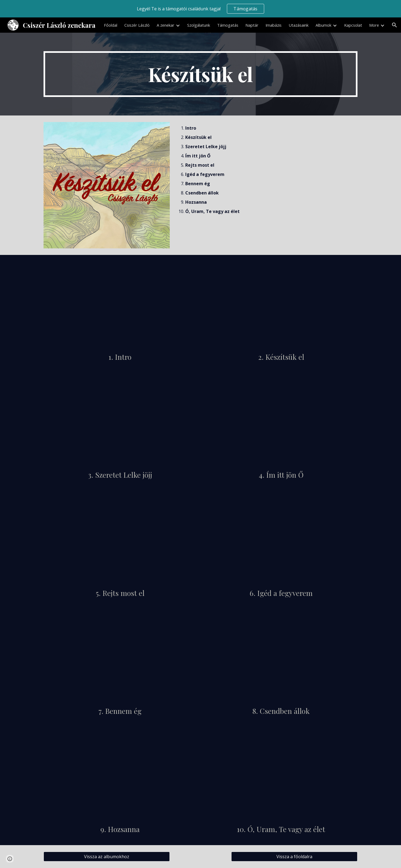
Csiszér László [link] (137, 25)
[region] (200, 9)
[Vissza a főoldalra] (294, 857)
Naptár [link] (252, 25)
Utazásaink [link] (299, 25)
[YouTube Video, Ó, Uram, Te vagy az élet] (281, 777)
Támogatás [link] (228, 25)
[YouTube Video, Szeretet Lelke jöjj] (120, 422)
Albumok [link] (323, 25)
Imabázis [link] (274, 25)
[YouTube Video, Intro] (120, 304)
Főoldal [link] (111, 25)
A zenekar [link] (166, 25)
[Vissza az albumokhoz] (107, 857)
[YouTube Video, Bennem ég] (120, 659)
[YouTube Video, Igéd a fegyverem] (281, 541)
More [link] (374, 25)
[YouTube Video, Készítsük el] (281, 304)
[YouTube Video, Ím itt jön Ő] (281, 422)
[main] (200, 74)
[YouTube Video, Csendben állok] (281, 659)
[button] (394, 25)
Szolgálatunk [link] (199, 25)
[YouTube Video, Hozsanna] (120, 777)
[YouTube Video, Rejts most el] (120, 541)
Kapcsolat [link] (353, 25)
